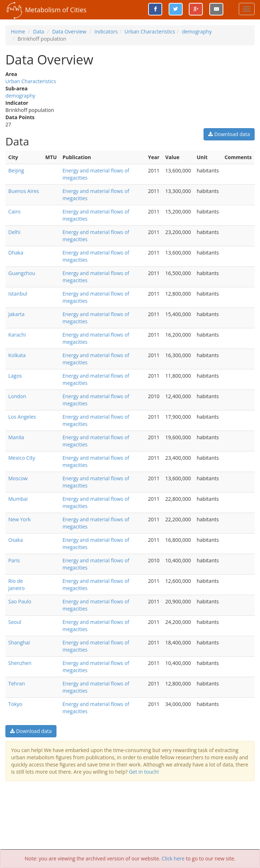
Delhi (14, 232)
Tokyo (15, 704)
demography (197, 32)
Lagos (15, 376)
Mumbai (18, 499)
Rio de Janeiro (17, 584)
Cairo (14, 212)
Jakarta (16, 314)
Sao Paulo (20, 601)
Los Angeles (22, 417)
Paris (14, 560)
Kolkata (17, 355)
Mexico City (22, 458)
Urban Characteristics (150, 32)
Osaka (15, 540)
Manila (16, 437)
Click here (173, 858)
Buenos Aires (24, 191)
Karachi (17, 335)
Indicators (106, 32)
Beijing (16, 170)
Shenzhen (20, 663)
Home (18, 32)
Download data (229, 134)
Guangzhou (22, 273)
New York (19, 519)
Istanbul (18, 294)
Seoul (15, 622)
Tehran (17, 683)
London (17, 396)
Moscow (18, 478)
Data (39, 32)
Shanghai (19, 642)
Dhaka (16, 253)
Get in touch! (144, 772)
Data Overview (69, 32)
